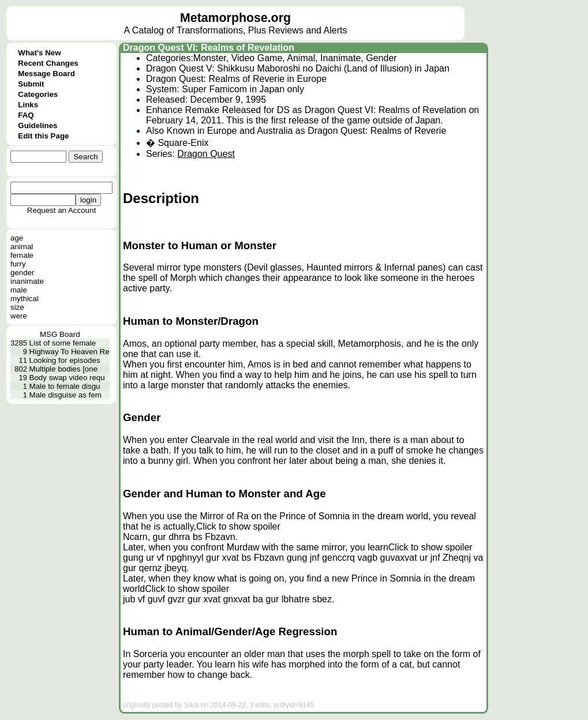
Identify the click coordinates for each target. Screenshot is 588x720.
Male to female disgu (65, 386)
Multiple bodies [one (64, 369)
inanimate (27, 281)
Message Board (46, 74)
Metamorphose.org (235, 18)
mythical (25, 299)
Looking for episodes (65, 360)
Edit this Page (43, 136)
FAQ (26, 115)
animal (22, 247)
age (17, 238)
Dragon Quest (206, 154)
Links (28, 105)
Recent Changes (48, 63)
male (19, 290)
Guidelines (38, 125)
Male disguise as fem (65, 395)
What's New (39, 53)
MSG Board (60, 334)
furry (18, 264)
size (17, 307)
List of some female (63, 343)
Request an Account (61, 210)
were (19, 316)
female (22, 255)
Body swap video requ (67, 378)
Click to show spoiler (238, 526)
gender (23, 273)
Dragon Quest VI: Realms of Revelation (209, 48)
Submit (31, 84)
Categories (38, 94)
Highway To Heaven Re (70, 352)
